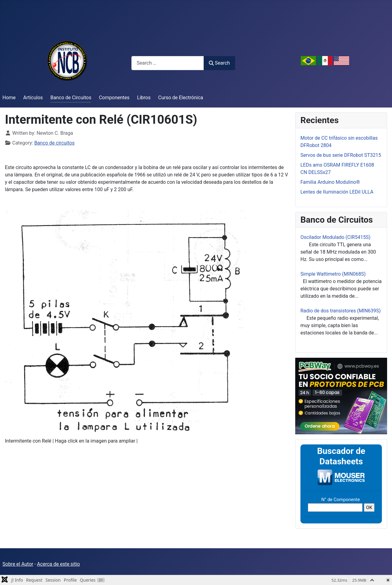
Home (9, 98)
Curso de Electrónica (181, 98)
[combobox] (168, 63)
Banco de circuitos (55, 143)
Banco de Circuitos (71, 98)
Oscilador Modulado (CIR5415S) (335, 237)
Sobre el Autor (18, 564)
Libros (144, 98)
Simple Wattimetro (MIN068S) (333, 274)
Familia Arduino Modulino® (330, 182)
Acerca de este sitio (58, 564)
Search (219, 63)
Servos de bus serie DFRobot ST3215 (341, 155)
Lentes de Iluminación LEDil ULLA (337, 192)
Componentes (114, 98)
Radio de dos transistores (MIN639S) (341, 311)
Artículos (33, 98)
